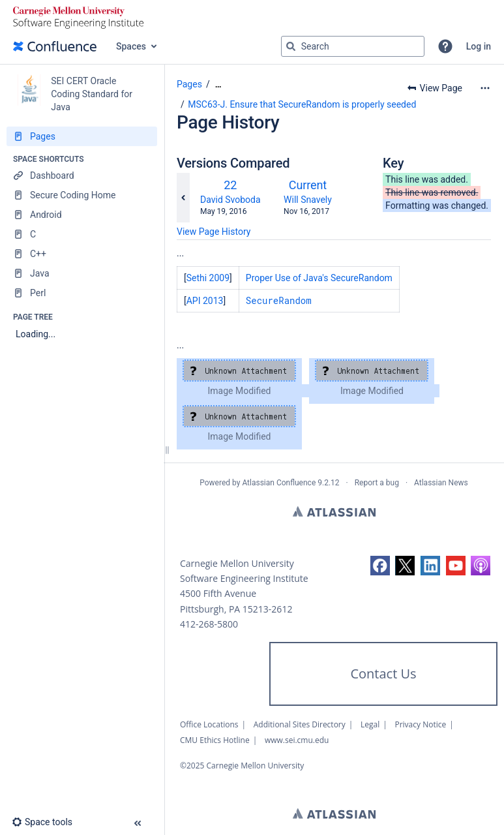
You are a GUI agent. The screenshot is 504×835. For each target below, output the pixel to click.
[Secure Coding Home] (82, 195)
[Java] (82, 273)
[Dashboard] (82, 175)
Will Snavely (308, 200)
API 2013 (205, 301)
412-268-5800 (209, 624)
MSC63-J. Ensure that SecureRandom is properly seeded (302, 104)
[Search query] (353, 46)
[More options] (485, 88)
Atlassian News (441, 483)
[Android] (82, 215)
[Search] (291, 46)
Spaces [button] (131, 46)
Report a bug (377, 483)
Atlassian (334, 511)
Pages (189, 84)
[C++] (82, 254)
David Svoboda (230, 200)
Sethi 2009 (208, 278)
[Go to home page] (55, 46)
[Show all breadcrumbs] (218, 84)
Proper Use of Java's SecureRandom (319, 278)
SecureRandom (279, 300)
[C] (82, 234)
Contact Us (383, 674)
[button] (445, 46)
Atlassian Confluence (279, 483)
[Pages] (82, 136)
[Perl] (82, 293)
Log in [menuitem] (479, 46)
